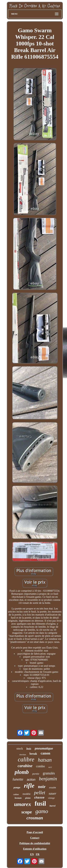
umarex (23, 804)
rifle (29, 786)
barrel (53, 806)
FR (38, 854)
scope (27, 812)
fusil (40, 804)
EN (32, 854)
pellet (40, 793)
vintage (51, 798)
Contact (35, 838)
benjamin (48, 779)
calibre (26, 759)
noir (42, 787)
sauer (53, 793)
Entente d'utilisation (35, 849)
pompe (17, 788)
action (31, 780)
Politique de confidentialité (35, 843)
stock (20, 749)
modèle (26, 794)
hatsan (45, 760)
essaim (53, 788)
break (33, 754)
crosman (35, 818)
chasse (39, 798)
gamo (42, 811)
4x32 (50, 767)
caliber (16, 794)
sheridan (23, 754)
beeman (18, 798)
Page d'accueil (35, 832)
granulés (49, 773)
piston (28, 798)
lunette (18, 779)
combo (40, 766)
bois (29, 749)
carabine (25, 766)
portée (36, 774)
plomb (22, 772)
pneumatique (44, 748)
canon (45, 753)
